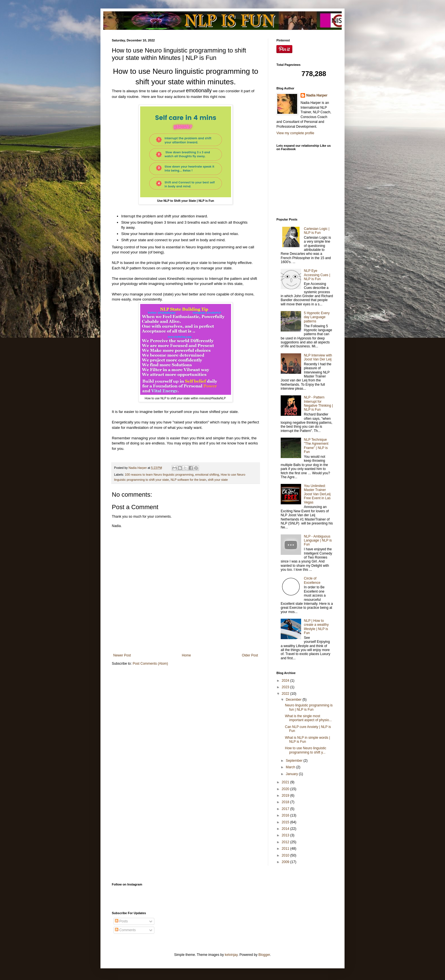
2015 (286, 822)
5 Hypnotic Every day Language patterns (317, 317)
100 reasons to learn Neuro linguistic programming (159, 475)
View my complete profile (295, 133)
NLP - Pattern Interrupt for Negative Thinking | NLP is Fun (318, 403)
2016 (286, 815)
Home (186, 655)
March (291, 767)
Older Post (250, 655)
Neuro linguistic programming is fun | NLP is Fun (309, 707)
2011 (286, 849)
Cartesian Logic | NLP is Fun (317, 231)
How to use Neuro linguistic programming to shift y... (306, 750)
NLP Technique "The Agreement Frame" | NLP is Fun (316, 446)
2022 (286, 694)
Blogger (264, 955)
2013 (286, 835)
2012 (286, 842)
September (295, 761)
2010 (286, 855)
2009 (286, 862)
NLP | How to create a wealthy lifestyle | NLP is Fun (316, 627)
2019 (286, 796)
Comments (125, 930)
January (292, 774)
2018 (286, 802)
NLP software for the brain (188, 480)
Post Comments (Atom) (150, 664)
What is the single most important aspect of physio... (308, 718)
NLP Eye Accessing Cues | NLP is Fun (317, 275)
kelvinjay (231, 955)
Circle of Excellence (312, 580)
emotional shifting (207, 475)
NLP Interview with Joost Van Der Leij (318, 357)
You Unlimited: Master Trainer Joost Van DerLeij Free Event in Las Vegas (317, 494)
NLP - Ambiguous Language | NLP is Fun (318, 541)
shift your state (218, 480)
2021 (286, 782)
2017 (286, 809)
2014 (286, 829)
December (294, 700)
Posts (121, 921)
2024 (286, 681)
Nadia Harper (317, 95)
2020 (286, 789)
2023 (286, 687)
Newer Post (122, 655)
